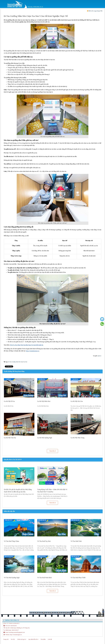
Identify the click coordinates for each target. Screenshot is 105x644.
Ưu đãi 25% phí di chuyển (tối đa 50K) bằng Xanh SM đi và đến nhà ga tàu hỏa (18, 491)
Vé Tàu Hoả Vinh (76, 541)
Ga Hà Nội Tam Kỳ (10, 438)
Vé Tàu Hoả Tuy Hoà (44, 541)
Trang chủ (6, 639)
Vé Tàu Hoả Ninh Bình (44, 578)
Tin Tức (13, 639)
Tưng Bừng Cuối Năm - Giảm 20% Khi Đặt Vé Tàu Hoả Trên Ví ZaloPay (52, 491)
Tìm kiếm (43, 639)
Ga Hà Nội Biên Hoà (44, 401)
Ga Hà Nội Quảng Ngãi (45, 438)
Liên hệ (50, 639)
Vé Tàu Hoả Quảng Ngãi (12, 578)
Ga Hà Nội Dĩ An (9, 401)
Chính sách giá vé (22, 639)
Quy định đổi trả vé (33, 639)
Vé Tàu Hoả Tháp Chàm (12, 541)
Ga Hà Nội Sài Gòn (77, 401)
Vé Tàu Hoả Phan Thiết (78, 578)
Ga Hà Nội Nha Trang (77, 438)
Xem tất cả (52, 451)
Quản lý (99, 356)
